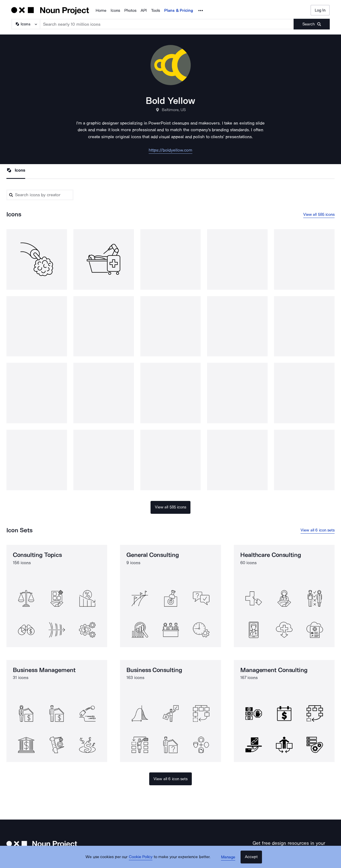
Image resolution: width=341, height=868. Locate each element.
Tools (155, 10)
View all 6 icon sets (318, 531)
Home (101, 10)
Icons (115, 10)
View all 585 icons (319, 215)
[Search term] (167, 24)
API (144, 10)
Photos (130, 10)
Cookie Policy (142, 859)
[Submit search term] (312, 24)
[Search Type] (25, 24)
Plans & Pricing (179, 10)
